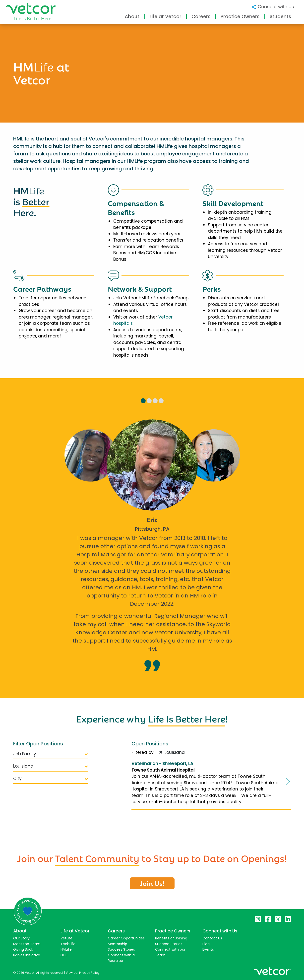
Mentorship (118, 944)
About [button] (132, 17)
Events (208, 949)
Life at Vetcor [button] (165, 17)
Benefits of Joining (171, 938)
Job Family (51, 754)
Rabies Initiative (27, 955)
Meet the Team (27, 944)
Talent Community (97, 857)
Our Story (21, 938)
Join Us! (152, 883)
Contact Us (212, 938)
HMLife (66, 949)
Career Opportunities (126, 938)
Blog (206, 944)
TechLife (68, 944)
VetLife (66, 938)
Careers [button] (201, 17)
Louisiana (51, 766)
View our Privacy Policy (83, 973)
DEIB (64, 955)
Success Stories (121, 949)
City (51, 779)
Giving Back (23, 949)
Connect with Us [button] (273, 7)
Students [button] (280, 17)
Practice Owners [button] (240, 17)
